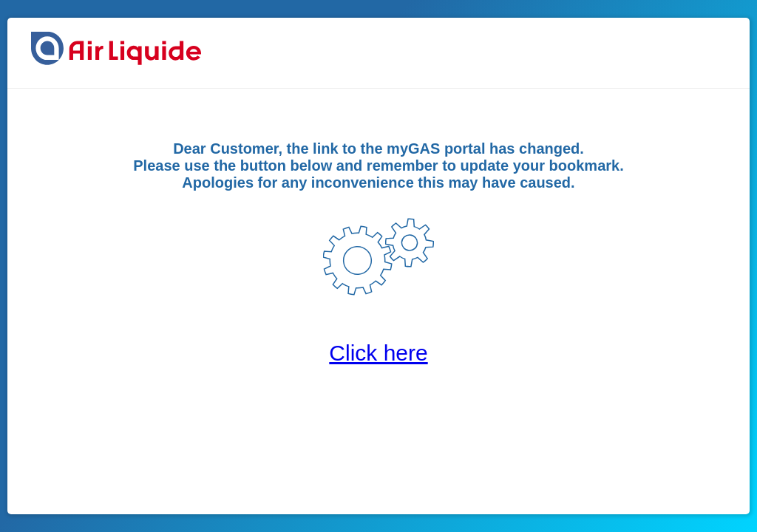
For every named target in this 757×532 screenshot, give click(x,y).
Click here (378, 353)
